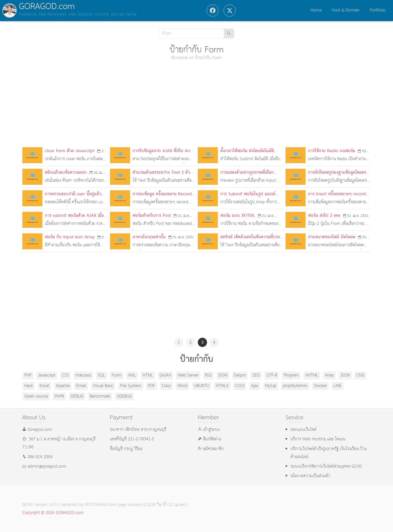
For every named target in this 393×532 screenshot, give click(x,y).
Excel (44, 386)
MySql (271, 386)
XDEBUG (124, 396)
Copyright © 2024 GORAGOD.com (53, 513)
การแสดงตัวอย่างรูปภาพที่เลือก (247, 173)
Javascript (47, 375)
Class (166, 386)
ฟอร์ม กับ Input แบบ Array (70, 237)
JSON (345, 375)
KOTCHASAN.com (101, 505)
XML (132, 375)
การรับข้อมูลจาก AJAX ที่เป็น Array (164, 151)
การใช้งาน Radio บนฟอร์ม (332, 151)
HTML (148, 375)
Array (329, 375)
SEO (256, 375)
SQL (102, 375)
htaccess (83, 375)
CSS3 (240, 386)
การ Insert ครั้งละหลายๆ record (337, 194)
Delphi (240, 375)
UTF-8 (272, 375)
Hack (29, 386)
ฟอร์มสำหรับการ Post (152, 216)
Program (291, 375)
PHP (28, 375)
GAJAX (165, 375)
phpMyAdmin (295, 386)
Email (81, 386)
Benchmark (100, 396)
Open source (36, 396)
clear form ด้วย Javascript (70, 151)
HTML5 (222, 386)
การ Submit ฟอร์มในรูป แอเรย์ (248, 194)
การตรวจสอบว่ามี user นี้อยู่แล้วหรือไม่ (73, 198)
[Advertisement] (197, 105)
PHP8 (59, 396)
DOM (223, 375)
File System (131, 386)
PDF (152, 386)
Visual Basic (103, 386)
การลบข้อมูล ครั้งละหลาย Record (162, 194)
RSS (208, 375)
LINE (337, 386)
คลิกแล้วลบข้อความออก (66, 173)
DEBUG (77, 396)
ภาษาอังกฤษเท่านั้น (149, 237)
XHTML (312, 375)
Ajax (255, 386)
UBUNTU (202, 386)
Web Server (188, 375)
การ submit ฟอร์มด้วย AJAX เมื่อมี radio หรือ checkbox (76, 220)
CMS (360, 375)
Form (117, 375)
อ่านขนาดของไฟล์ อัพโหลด (332, 237)
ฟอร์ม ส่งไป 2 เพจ (324, 216)
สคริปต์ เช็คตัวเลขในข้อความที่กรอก (251, 237)
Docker (320, 386)
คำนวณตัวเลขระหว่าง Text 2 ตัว (161, 173)
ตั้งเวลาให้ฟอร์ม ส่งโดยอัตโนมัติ (247, 151)
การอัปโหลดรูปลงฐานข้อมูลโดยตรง (338, 173)
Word (182, 386)
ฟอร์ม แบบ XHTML (238, 216)
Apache (63, 386)
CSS (65, 375)
